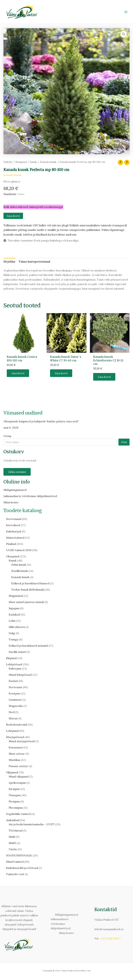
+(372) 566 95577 (110, 939)
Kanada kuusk (48, 162)
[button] (124, 34)
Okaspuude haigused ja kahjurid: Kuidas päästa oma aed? (41, 421)
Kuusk (33, 162)
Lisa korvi (13, 216)
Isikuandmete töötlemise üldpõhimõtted (30, 496)
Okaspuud (21, 162)
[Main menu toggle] (126, 12)
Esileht (8, 162)
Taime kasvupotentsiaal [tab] (34, 262)
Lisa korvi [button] (18, 373)
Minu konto (11, 502)
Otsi (124, 442)
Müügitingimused (15, 490)
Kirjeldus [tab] (9, 262)
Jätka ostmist (17, 472)
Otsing (7, 436)
